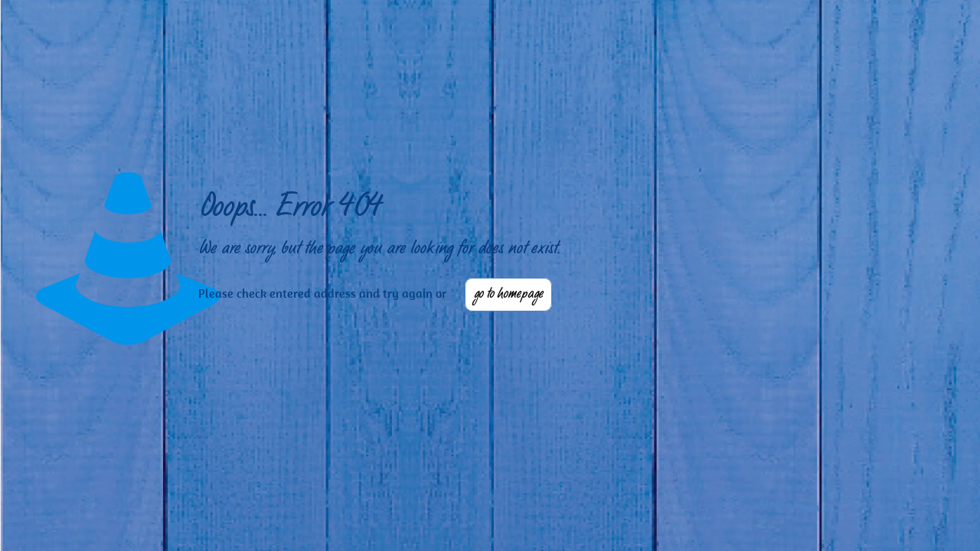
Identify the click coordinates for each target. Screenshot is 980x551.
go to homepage (508, 295)
